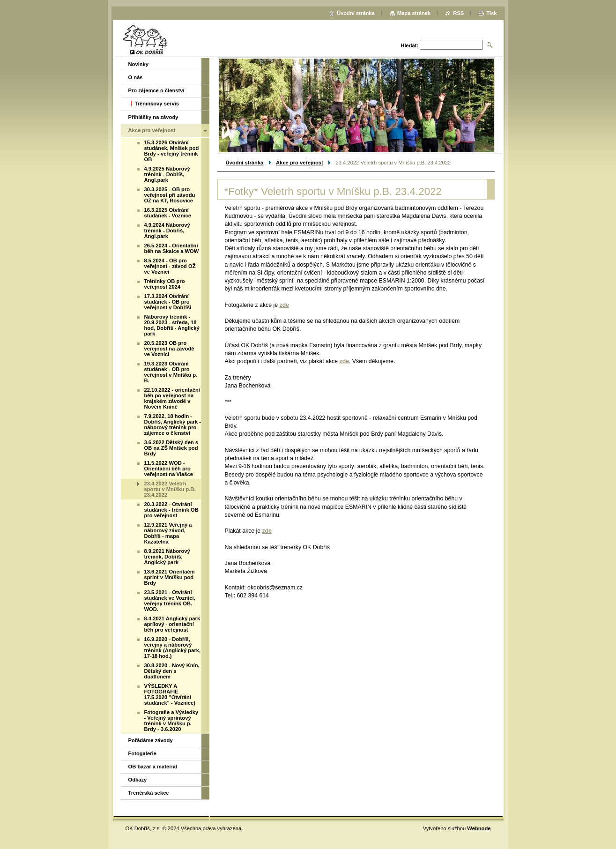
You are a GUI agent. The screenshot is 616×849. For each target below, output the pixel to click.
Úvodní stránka (245, 163)
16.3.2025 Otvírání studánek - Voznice (168, 213)
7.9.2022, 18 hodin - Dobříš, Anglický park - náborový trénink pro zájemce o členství (173, 424)
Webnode (479, 828)
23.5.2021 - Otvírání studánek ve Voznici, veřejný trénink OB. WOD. (170, 601)
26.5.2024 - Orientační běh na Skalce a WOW (172, 248)
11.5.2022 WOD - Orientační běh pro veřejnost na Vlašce (169, 469)
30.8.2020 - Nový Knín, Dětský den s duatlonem (172, 671)
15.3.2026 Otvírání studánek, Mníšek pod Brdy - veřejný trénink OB (172, 151)
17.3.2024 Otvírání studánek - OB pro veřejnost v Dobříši (168, 302)
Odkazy (138, 780)
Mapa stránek (414, 13)
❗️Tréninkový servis (154, 104)
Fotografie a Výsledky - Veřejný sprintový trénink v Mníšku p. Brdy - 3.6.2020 (171, 721)
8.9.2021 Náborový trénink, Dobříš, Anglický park (167, 557)
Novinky (139, 64)
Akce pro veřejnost (300, 163)
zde (285, 305)
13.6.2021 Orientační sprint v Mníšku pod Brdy (170, 577)
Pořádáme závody (151, 740)
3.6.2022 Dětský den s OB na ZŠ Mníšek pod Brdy (171, 448)
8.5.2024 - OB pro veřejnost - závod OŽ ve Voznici (170, 266)
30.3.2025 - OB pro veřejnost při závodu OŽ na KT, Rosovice (170, 195)
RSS (458, 13)
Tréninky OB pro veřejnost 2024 (165, 284)
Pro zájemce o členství (156, 90)
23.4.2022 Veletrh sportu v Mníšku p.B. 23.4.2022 (170, 489)
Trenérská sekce (149, 793)
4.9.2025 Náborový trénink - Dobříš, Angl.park (167, 174)
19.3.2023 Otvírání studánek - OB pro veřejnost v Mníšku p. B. (171, 372)
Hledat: (409, 45)
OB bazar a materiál (153, 767)
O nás (136, 77)
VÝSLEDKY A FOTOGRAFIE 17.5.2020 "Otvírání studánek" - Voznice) (170, 694)
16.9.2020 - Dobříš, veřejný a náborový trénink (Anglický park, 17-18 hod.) (173, 648)
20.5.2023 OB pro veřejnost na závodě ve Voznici (169, 349)
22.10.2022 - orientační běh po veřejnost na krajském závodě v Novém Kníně (172, 398)
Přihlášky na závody (153, 117)
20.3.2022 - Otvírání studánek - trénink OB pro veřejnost (171, 510)
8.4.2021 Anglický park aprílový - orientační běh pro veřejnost (172, 624)
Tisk (491, 13)
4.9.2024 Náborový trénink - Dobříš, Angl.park (167, 231)
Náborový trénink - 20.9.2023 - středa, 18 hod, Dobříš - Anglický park (172, 325)
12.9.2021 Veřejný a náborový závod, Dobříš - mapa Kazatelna (168, 533)
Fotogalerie (142, 753)
